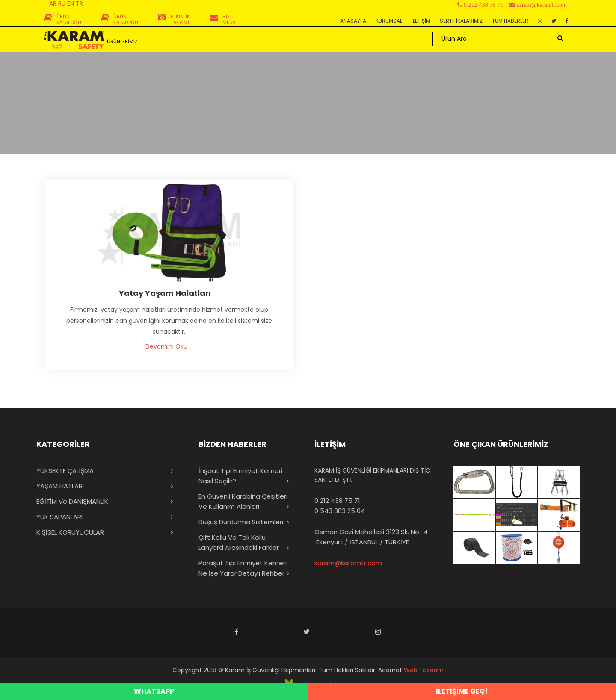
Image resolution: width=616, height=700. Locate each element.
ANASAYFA (353, 21)
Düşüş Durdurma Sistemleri (241, 522)
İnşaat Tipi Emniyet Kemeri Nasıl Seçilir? (240, 476)
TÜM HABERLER (510, 21)
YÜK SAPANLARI (59, 517)
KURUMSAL (389, 21)
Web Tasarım (424, 670)
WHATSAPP (154, 691)
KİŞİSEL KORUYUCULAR (70, 532)
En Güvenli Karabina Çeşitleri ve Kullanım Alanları (243, 501)
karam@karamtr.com (348, 563)
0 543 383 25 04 (340, 511)
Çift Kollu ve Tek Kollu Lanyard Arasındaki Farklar (239, 542)
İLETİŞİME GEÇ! (462, 691)
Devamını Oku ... (169, 346)
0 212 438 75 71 (337, 501)
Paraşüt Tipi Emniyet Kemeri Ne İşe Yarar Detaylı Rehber (243, 568)
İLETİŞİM (421, 21)
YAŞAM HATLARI (60, 486)
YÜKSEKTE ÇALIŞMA (65, 471)
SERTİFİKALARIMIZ (461, 21)
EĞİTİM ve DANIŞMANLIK (72, 501)
